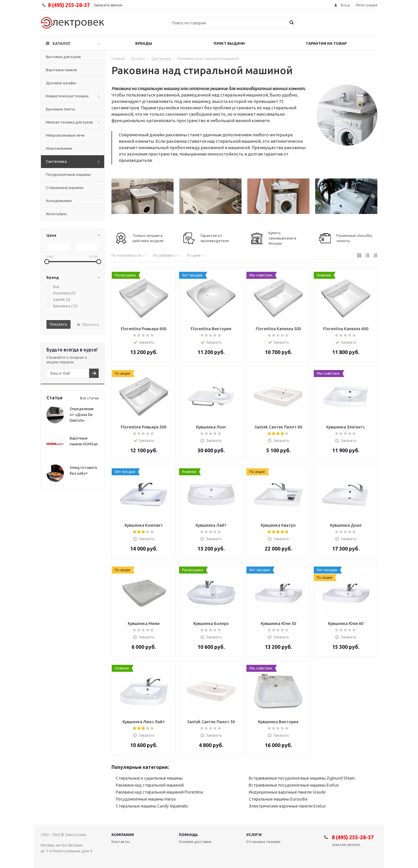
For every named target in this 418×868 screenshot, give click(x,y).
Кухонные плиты (61, 109)
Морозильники (59, 148)
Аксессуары (56, 214)
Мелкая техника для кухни (69, 122)
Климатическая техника (67, 96)
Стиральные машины (65, 187)
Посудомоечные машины (68, 174)
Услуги (254, 835)
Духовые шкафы (61, 83)
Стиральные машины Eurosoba (278, 799)
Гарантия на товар (326, 43)
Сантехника (56, 161)
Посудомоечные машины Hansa (146, 799)
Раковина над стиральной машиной (150, 785)
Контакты (121, 842)
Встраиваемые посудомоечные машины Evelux (294, 785)
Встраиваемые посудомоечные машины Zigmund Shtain (302, 778)
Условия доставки (195, 842)
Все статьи (89, 398)
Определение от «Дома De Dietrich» (82, 415)
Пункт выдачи (229, 43)
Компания (123, 835)
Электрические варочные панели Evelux (287, 806)
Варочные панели (61, 70)
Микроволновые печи (65, 135)
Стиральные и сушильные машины (149, 778)
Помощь (188, 835)
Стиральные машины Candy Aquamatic (152, 806)
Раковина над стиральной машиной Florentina (159, 792)
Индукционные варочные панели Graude (287, 792)
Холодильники (59, 201)
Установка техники (263, 842)
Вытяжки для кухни (63, 57)
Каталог (62, 43)
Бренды (144, 43)
